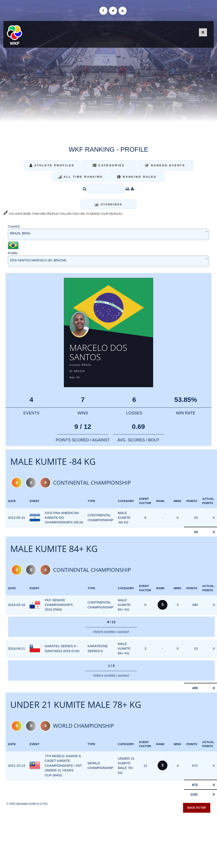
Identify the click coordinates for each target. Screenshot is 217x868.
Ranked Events (165, 165)
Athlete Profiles (52, 165)
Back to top (197, 808)
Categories (109, 165)
